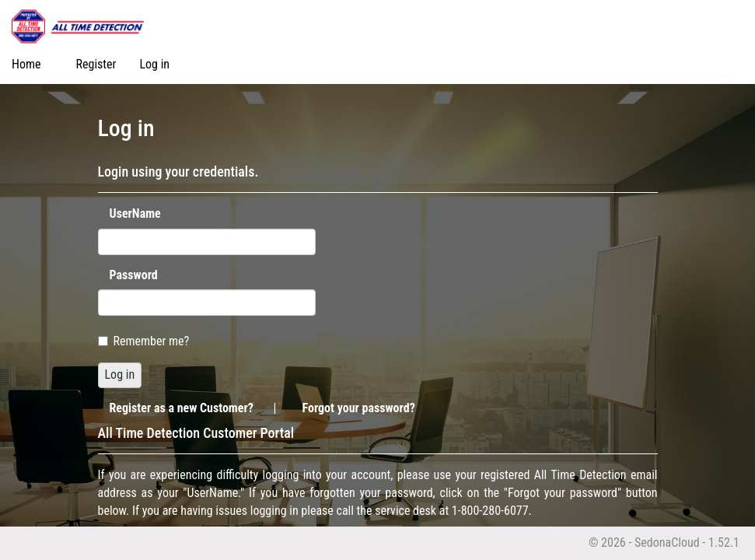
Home (26, 64)
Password (134, 275)
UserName (135, 213)
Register (96, 64)
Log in (154, 64)
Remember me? (144, 341)
